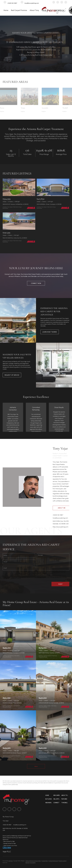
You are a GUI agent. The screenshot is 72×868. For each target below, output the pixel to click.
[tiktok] (66, 2)
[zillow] (58, 2)
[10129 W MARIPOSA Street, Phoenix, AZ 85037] (18, 735)
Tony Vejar (60, 448)
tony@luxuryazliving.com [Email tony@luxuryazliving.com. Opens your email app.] (60, 518)
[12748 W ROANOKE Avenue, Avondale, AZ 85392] (54, 685)
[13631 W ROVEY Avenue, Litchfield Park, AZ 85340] (19, 187)
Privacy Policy (33, 575)
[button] (49, 795)
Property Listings (62, 861)
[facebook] (54, 2)
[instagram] (62, 2)
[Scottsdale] (50, 111)
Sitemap (27, 863)
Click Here (7, 847)
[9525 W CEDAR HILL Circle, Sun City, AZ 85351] (19, 221)
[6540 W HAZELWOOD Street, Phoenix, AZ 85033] (54, 735)
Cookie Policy (45, 861)
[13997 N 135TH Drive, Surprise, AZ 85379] (54, 635)
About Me (62, 508)
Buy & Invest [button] (47, 10)
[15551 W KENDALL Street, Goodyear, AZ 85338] (53, 187)
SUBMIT (60, 584)
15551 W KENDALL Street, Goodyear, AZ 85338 (49, 204)
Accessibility (33, 863)
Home (6, 10)
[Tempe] (29, 111)
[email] (19, 568)
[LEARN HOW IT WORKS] (50, 332)
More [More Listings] (36, 766)
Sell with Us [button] (59, 10)
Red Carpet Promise (19, 10)
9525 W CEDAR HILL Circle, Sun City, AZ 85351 (15, 238)
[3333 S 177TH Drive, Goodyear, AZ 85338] (18, 635)
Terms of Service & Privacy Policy (33, 861)
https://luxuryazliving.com (60, 527)
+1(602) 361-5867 (58, 515)
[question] (53, 562)
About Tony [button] (34, 10)
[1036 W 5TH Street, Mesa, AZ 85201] (18, 685)
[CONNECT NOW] (36, 283)
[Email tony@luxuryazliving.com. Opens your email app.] (30, 2)
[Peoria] (9, 111)
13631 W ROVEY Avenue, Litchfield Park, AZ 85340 (16, 204)
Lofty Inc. (11, 861)
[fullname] (19, 556)
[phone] (19, 562)
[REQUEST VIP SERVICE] (12, 375)
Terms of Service (23, 575)
